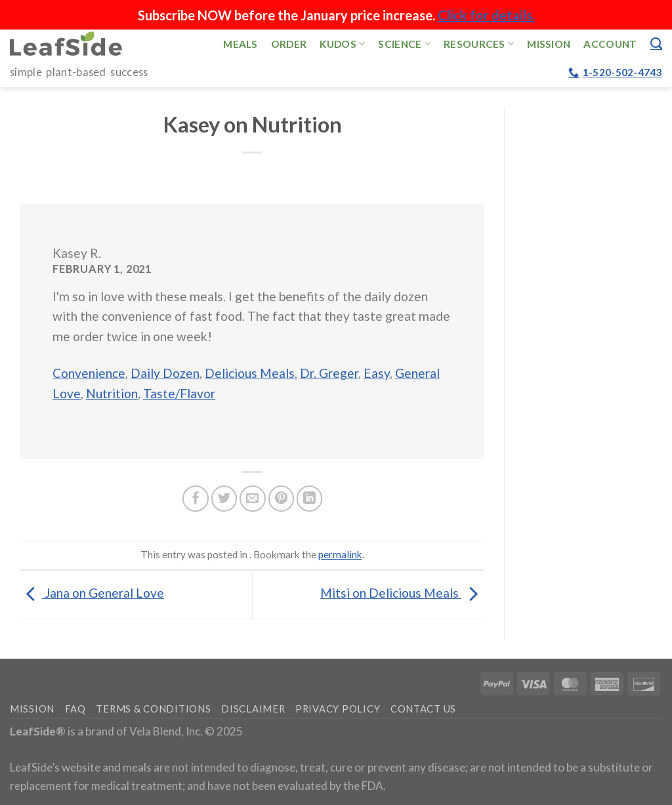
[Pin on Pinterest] (282, 499)
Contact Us (423, 709)
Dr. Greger (329, 373)
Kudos (342, 44)
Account (610, 44)
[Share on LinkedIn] (310, 499)
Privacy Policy (338, 709)
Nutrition (112, 393)
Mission (549, 44)
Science (404, 44)
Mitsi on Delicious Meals (402, 593)
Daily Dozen (165, 373)
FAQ (75, 709)
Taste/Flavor (179, 393)
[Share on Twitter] (224, 499)
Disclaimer (253, 709)
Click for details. (486, 15)
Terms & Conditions (153, 709)
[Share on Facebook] (196, 499)
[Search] (656, 43)
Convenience (89, 373)
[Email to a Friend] (253, 499)
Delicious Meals (250, 373)
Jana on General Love (92, 593)
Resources (479, 44)
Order (289, 44)
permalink (340, 554)
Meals (241, 44)
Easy (377, 373)
